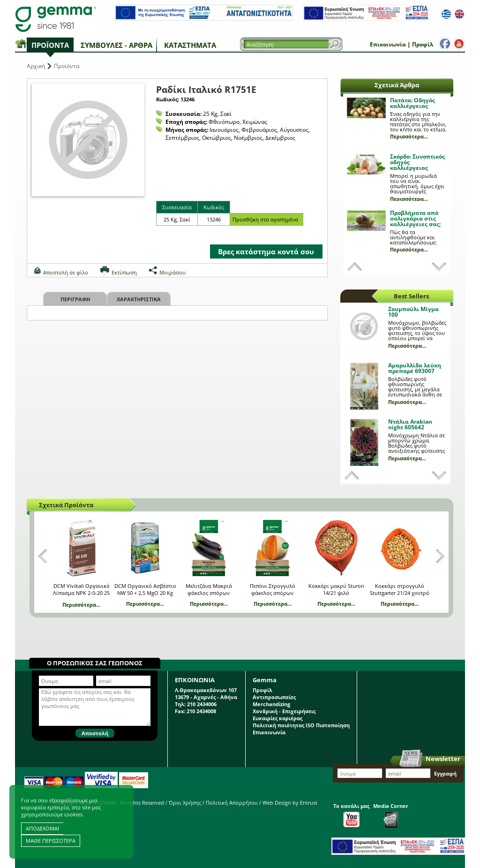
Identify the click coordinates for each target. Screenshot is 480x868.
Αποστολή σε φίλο (66, 272)
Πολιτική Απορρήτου (232, 803)
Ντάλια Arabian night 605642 (410, 424)
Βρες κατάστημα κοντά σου (266, 251)
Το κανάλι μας (351, 815)
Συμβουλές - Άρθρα (116, 45)
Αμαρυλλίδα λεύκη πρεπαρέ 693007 (415, 368)
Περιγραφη (75, 299)
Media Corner (391, 815)
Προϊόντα (50, 45)
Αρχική (36, 66)
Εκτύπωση (124, 272)
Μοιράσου (172, 272)
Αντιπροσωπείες (274, 697)
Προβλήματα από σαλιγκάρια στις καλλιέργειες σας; (415, 218)
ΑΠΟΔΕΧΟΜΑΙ (42, 828)
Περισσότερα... (409, 136)
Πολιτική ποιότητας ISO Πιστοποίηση (301, 725)
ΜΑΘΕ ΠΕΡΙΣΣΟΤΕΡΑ (51, 841)
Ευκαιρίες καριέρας (277, 718)
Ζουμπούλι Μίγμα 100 (413, 312)
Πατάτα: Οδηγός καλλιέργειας (412, 103)
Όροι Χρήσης (185, 803)
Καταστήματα (190, 45)
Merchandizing (271, 704)
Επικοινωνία (388, 44)
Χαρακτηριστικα (139, 299)
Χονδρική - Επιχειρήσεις (284, 711)
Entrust (309, 803)
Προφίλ (423, 44)
